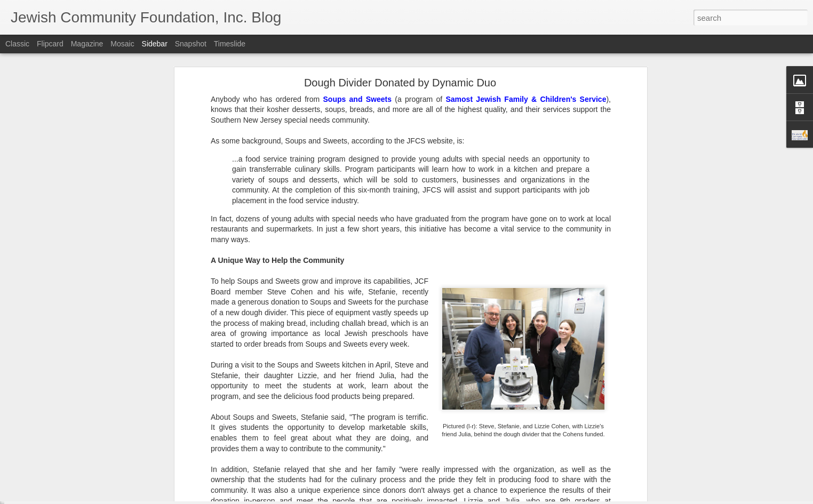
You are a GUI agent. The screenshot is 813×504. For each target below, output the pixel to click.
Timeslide (230, 44)
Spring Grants (361, 429)
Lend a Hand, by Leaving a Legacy (75, 425)
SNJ (326, 429)
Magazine (87, 44)
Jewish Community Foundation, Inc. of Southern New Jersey (364, 415)
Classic (17, 44)
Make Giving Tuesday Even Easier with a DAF (91, 449)
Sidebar (155, 44)
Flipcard (50, 44)
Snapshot (191, 44)
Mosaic (122, 44)
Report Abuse (471, 498)
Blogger (440, 498)
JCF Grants (297, 429)
